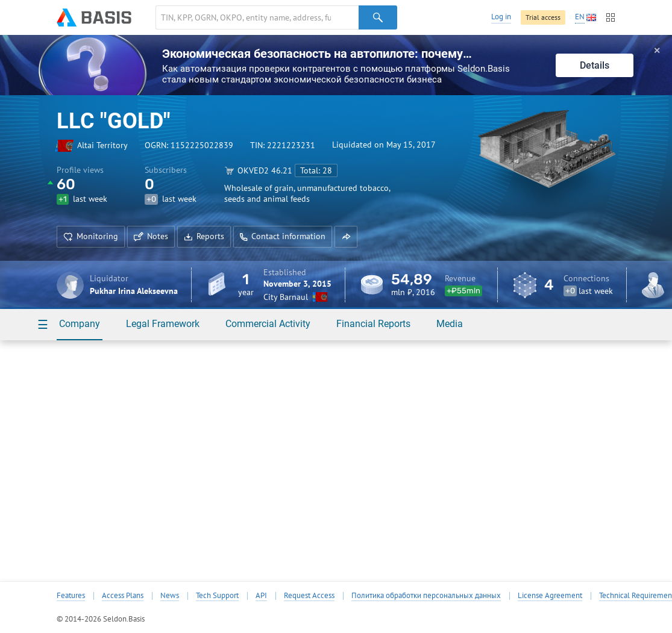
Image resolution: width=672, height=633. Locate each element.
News (170, 596)
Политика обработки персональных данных (426, 596)
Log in (501, 17)
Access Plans (123, 596)
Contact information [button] (283, 236)
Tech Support (217, 596)
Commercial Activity (268, 324)
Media (450, 324)
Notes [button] (151, 236)
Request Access (309, 596)
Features (71, 596)
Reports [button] (204, 236)
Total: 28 (316, 170)
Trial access (543, 17)
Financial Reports (373, 324)
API (261, 596)
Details (595, 65)
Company (80, 324)
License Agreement (550, 596)
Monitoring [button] (91, 236)
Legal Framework (163, 324)
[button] (346, 237)
